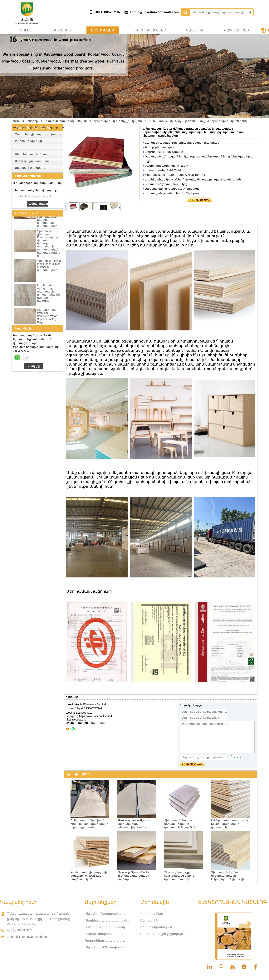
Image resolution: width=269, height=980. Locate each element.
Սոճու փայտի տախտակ (33, 161)
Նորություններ (150, 30)
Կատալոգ (195, 30)
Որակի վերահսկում (156, 927)
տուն (25, 30)
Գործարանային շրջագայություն (163, 934)
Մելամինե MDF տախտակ (105, 947)
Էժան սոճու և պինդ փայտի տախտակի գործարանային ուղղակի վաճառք (48, 295)
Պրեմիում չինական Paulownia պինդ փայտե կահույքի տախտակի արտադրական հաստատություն (48, 245)
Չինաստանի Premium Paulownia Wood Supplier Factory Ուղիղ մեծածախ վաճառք (47, 321)
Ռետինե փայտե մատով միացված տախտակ (108, 920)
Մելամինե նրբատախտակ (96, 121)
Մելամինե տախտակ (59, 121)
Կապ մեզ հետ (236, 30)
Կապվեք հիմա (34, 367)
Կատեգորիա (31, 121)
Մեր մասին (60, 30)
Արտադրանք (103, 30)
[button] (134, 115)
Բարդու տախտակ (28, 141)
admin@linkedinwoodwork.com (154, 12)
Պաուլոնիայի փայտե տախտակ (38, 134)
